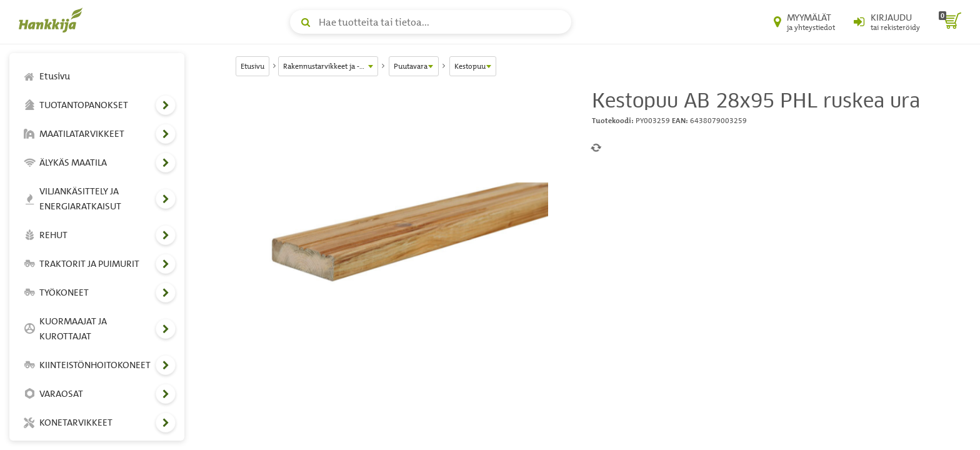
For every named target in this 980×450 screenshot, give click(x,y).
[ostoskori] (950, 22)
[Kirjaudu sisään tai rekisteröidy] (887, 22)
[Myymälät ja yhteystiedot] (804, 22)
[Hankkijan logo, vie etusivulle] (53, 20)
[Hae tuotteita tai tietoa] (431, 22)
